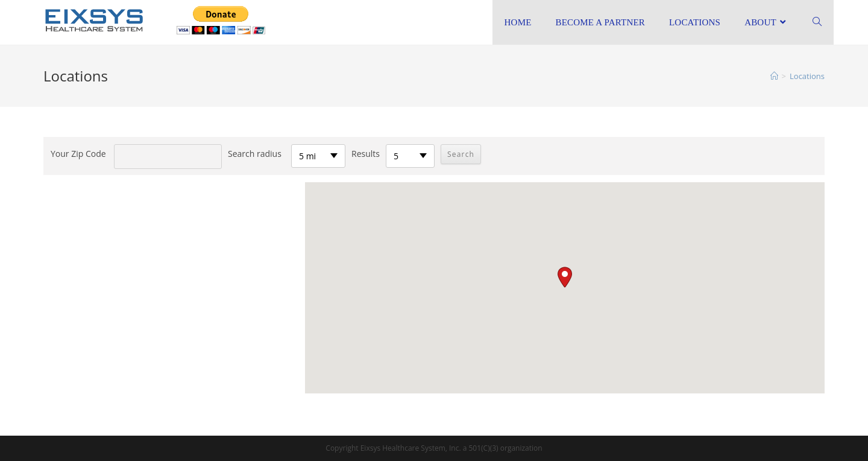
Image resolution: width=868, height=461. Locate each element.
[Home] (774, 76)
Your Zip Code (78, 154)
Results (366, 154)
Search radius (255, 154)
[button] (565, 277)
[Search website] (817, 22)
